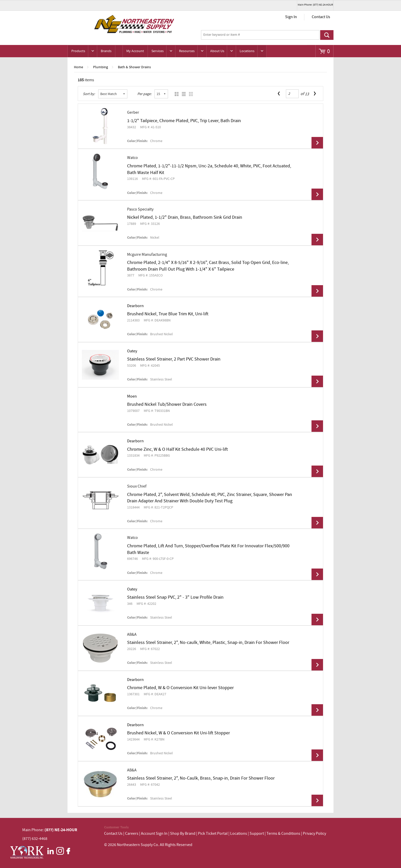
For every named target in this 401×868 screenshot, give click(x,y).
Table (190, 94)
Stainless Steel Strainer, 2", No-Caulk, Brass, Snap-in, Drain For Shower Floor (201, 778)
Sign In (291, 17)
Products (78, 51)
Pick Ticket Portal (213, 834)
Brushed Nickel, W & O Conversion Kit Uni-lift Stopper (179, 733)
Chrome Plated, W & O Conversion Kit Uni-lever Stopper (180, 688)
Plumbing (101, 67)
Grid (175, 94)
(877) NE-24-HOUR (60, 830)
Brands (106, 51)
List (182, 94)
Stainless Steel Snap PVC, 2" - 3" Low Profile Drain (175, 597)
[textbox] (260, 35)
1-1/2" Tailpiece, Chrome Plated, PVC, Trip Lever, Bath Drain (184, 121)
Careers (132, 834)
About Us (217, 51)
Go (327, 35)
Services (158, 51)
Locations (247, 51)
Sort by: (89, 94)
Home (79, 67)
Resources (187, 51)
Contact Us (321, 17)
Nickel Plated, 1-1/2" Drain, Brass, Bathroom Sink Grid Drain (185, 217)
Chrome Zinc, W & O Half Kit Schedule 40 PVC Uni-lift (177, 449)
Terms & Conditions (283, 834)
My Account (135, 51)
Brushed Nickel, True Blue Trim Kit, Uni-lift (168, 314)
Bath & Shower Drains (134, 67)
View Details (317, 143)
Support (257, 834)
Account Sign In (155, 834)
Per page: (144, 94)
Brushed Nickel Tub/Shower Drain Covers (167, 404)
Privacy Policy (314, 834)
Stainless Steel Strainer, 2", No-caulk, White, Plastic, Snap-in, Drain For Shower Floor (208, 643)
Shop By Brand (183, 834)
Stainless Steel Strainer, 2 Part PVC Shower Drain (174, 359)
